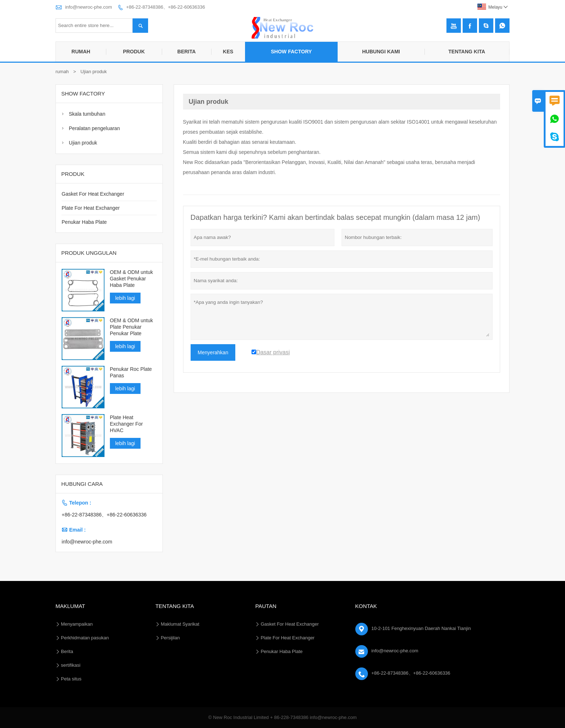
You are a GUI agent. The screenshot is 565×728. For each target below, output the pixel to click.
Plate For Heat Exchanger (91, 208)
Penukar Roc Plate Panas (131, 372)
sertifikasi (71, 665)
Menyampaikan (77, 624)
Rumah (81, 52)
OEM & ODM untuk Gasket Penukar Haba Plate (132, 279)
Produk (134, 52)
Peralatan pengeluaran (94, 128)
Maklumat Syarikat (180, 624)
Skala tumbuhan (87, 114)
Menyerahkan (213, 352)
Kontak (366, 606)
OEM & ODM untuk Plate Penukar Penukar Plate (132, 327)
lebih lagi (125, 298)
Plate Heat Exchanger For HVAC (126, 424)
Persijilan (170, 638)
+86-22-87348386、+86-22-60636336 (166, 7)
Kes (228, 52)
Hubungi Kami (381, 52)
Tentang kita (467, 52)
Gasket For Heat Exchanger (93, 194)
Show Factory (292, 52)
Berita (186, 52)
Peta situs (71, 679)
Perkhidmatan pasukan (85, 638)
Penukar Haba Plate (84, 222)
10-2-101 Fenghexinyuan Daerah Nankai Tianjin (421, 628)
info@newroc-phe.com (89, 7)
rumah (62, 72)
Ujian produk (83, 143)
